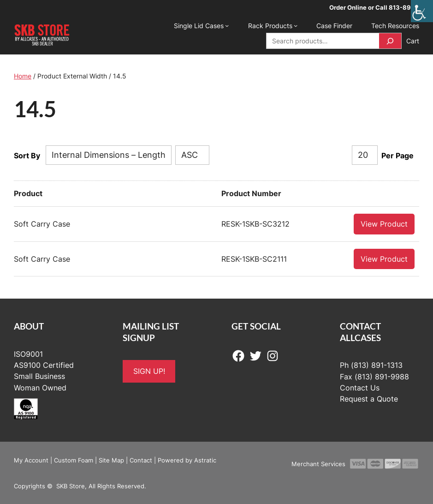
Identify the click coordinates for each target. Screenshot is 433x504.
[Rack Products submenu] (296, 25)
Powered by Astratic (187, 460)
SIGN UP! (149, 371)
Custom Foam (74, 460)
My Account (31, 460)
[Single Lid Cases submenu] (227, 25)
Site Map (111, 460)
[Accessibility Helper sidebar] (422, 11)
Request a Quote (369, 399)
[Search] (390, 41)
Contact (141, 460)
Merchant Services (318, 463)
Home (23, 76)
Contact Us (360, 387)
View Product (384, 223)
